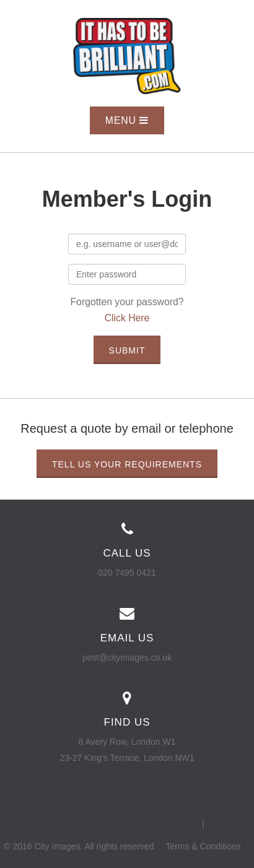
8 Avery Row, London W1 (127, 742)
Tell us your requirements (127, 464)
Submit (127, 350)
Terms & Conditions (203, 846)
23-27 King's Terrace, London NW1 (127, 758)
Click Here (127, 318)
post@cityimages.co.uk (127, 658)
